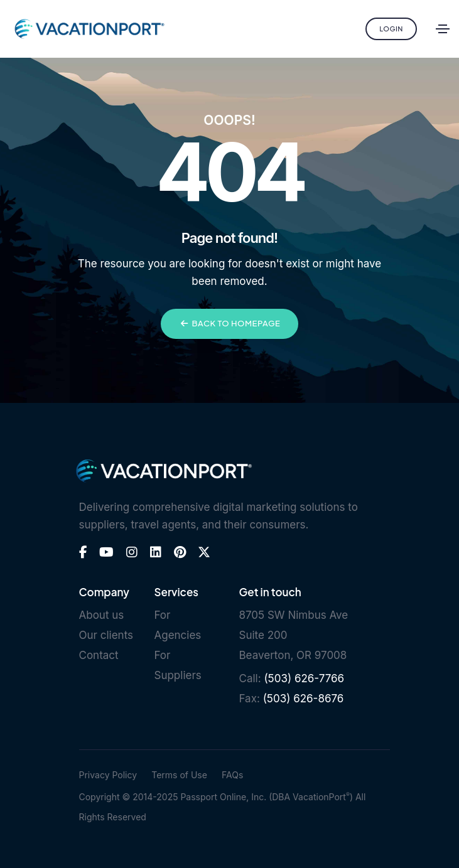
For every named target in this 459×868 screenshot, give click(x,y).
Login (391, 29)
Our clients (106, 635)
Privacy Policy (108, 775)
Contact (99, 655)
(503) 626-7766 (304, 678)
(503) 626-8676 (304, 699)
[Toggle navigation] (443, 29)
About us (102, 615)
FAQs (232, 775)
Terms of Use (179, 775)
